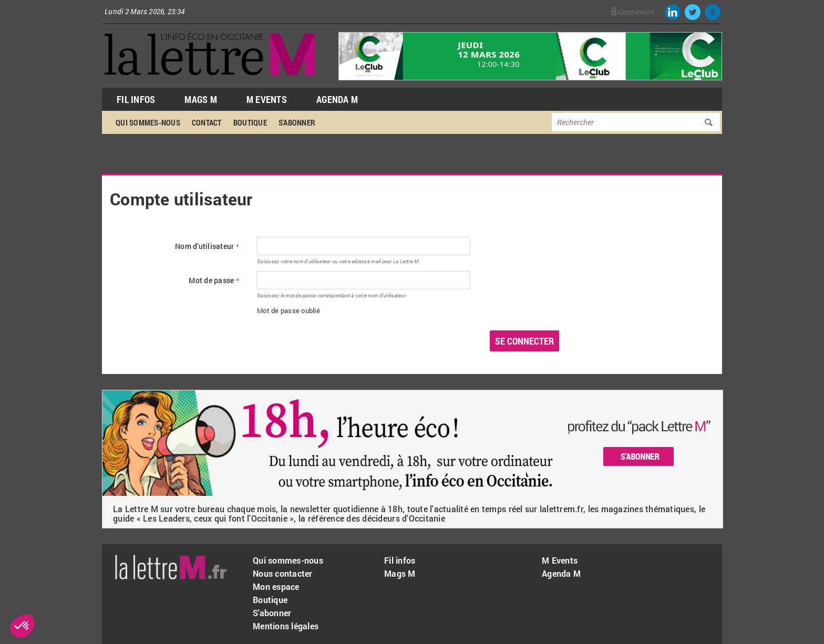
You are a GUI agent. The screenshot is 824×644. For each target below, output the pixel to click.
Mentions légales (286, 626)
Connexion (636, 12)
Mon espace (276, 586)
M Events (267, 99)
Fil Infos (136, 99)
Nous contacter (283, 573)
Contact (207, 122)
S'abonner (297, 122)
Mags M (201, 99)
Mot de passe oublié (289, 310)
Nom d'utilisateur (207, 247)
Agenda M (337, 99)
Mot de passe (214, 281)
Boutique (250, 122)
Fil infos (400, 560)
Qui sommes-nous (148, 122)
